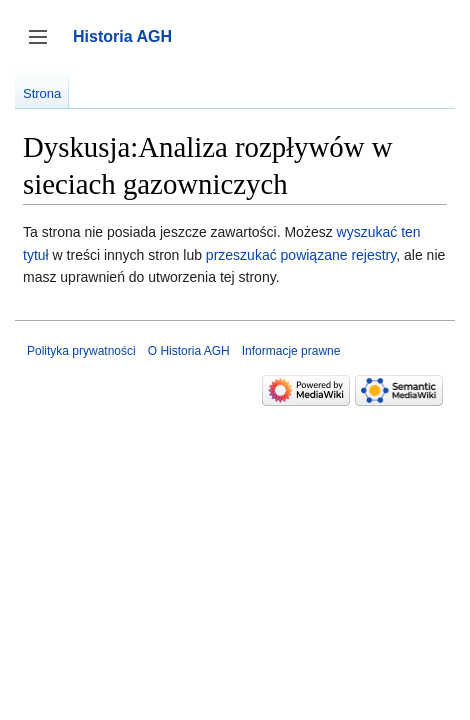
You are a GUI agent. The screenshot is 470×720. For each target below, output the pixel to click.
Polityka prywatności (81, 351)
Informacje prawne (291, 351)
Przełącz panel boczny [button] (44, 46)
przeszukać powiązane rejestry (301, 255)
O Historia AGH (189, 351)
